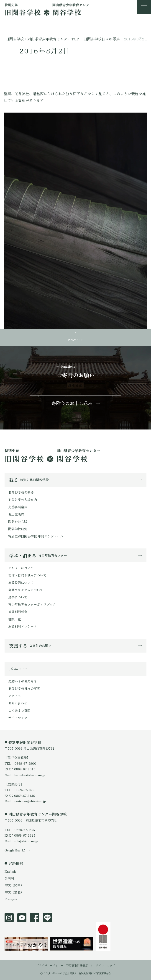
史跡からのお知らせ (23, 681)
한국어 (9, 878)
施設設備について (21, 582)
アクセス (15, 696)
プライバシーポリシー (50, 965)
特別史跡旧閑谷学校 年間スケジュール (36, 536)
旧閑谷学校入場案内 (23, 500)
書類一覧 (15, 619)
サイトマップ (18, 718)
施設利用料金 (18, 612)
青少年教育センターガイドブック (32, 604)
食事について (18, 597)
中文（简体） (14, 885)
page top (75, 339)
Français (11, 899)
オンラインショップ (103, 965)
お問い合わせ (18, 703)
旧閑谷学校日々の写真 (24, 688)
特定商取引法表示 (77, 965)
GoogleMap (13, 850)
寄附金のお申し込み (72, 403)
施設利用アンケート (23, 626)
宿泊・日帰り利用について (27, 575)
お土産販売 (16, 514)
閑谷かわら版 (18, 522)
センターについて (21, 568)
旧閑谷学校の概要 (21, 492)
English (10, 871)
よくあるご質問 (19, 710)
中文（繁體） (14, 892)
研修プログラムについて (26, 590)
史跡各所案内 (18, 507)
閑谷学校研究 (18, 529)
